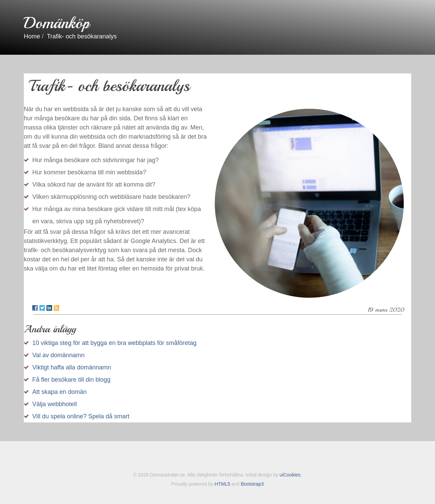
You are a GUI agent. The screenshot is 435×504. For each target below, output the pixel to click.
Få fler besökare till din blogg (71, 380)
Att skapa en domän (59, 392)
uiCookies (290, 475)
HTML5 (222, 484)
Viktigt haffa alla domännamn (72, 367)
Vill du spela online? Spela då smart (81, 416)
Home (32, 36)
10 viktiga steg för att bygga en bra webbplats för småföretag (114, 343)
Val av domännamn (58, 355)
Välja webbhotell (55, 404)
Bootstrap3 (252, 484)
